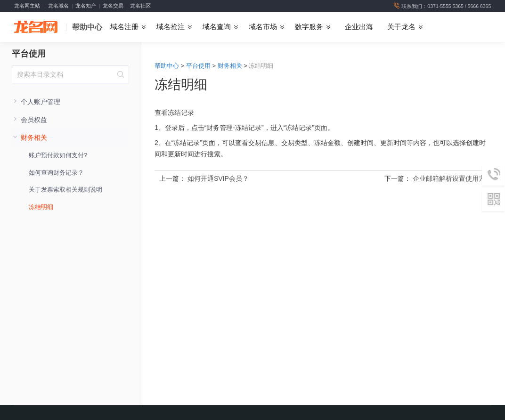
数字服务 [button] (309, 27)
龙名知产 (86, 6)
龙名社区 (140, 6)
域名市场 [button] (263, 27)
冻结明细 (41, 207)
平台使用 (29, 54)
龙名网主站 (27, 6)
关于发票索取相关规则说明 (65, 190)
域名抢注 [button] (171, 27)
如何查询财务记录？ (56, 173)
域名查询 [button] (217, 27)
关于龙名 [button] (401, 27)
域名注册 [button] (124, 27)
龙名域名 (58, 6)
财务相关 (230, 66)
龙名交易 (113, 6)
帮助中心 (87, 27)
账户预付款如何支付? (58, 155)
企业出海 (359, 27)
